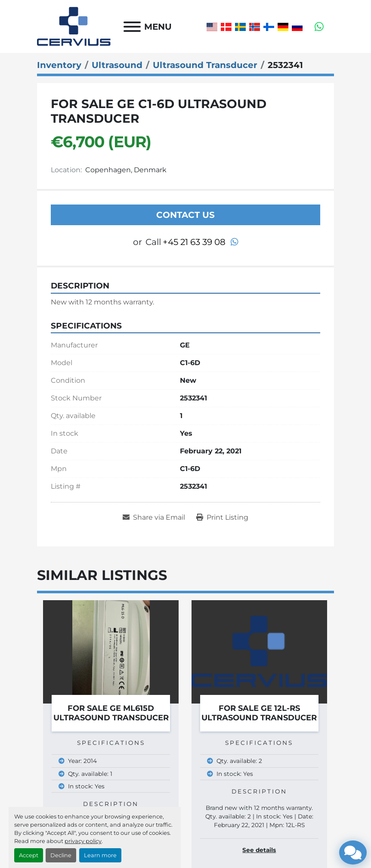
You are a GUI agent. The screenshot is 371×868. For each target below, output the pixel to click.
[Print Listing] (222, 518)
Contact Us (185, 215)
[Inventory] (59, 65)
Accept (29, 855)
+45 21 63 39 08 (194, 242)
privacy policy (83, 841)
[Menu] (132, 27)
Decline (61, 855)
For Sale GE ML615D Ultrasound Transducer (111, 713)
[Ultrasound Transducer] (205, 65)
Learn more (100, 855)
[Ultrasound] (117, 65)
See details (259, 850)
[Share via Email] (154, 518)
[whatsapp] (319, 27)
